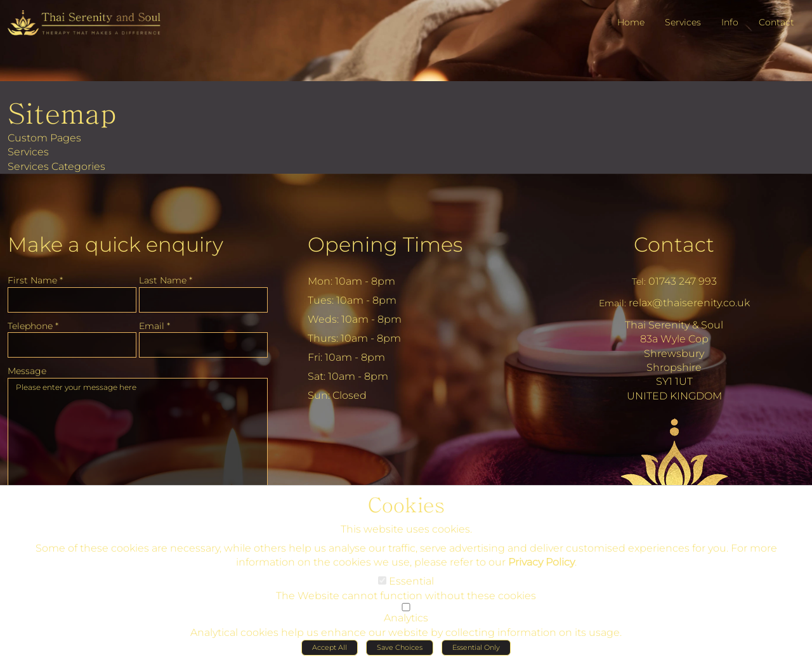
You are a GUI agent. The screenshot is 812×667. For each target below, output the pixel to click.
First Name (35, 280)
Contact (674, 244)
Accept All (330, 651)
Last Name (166, 280)
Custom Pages (44, 138)
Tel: (639, 282)
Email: (612, 303)
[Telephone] (72, 345)
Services (28, 152)
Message (27, 371)
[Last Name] (203, 300)
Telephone (33, 326)
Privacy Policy (541, 566)
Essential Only (476, 651)
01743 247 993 (683, 281)
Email (154, 326)
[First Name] (72, 300)
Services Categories (56, 166)
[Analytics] (406, 611)
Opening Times (385, 244)
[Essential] (382, 584)
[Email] (203, 345)
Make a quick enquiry (115, 244)
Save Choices (400, 651)
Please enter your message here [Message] (138, 441)
